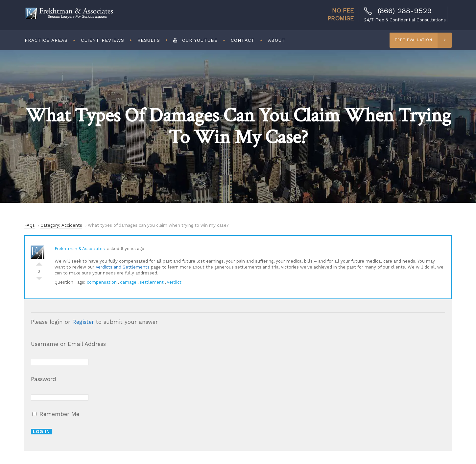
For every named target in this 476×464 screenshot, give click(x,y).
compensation (102, 282)
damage (128, 282)
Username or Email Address (68, 344)
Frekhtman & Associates (80, 249)
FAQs (30, 225)
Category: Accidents (61, 225)
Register (83, 322)
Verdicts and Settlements (123, 267)
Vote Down (39, 280)
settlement (152, 282)
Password (44, 379)
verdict (174, 282)
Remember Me (56, 414)
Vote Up (39, 262)
